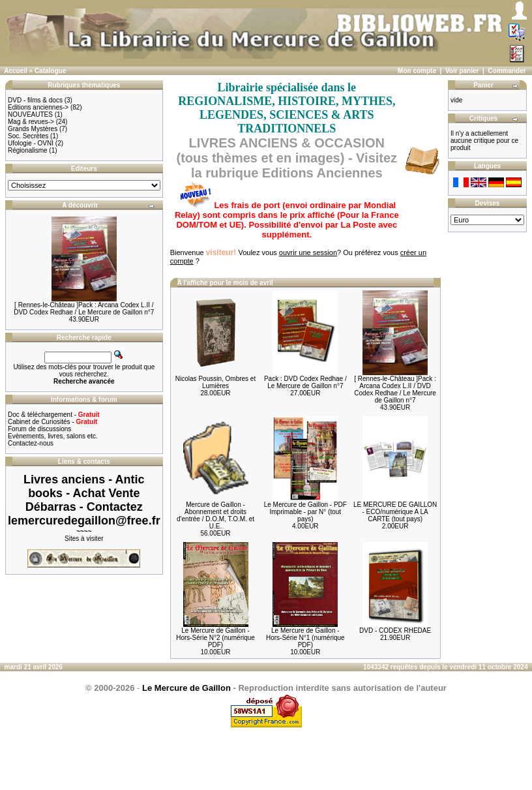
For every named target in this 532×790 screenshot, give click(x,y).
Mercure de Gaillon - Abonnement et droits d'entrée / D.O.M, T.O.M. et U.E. (215, 515)
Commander (507, 71)
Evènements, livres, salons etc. (53, 436)
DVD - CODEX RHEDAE (395, 630)
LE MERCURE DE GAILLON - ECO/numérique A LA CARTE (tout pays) (395, 512)
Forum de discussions (39, 429)
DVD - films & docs (35, 100)
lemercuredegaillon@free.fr (84, 521)
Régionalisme (28, 150)
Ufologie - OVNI (31, 143)
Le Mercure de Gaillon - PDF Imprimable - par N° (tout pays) (305, 512)
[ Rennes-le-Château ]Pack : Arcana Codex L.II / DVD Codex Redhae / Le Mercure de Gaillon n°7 (84, 309)
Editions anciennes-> (38, 107)
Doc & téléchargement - (54, 415)
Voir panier (462, 71)
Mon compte (417, 71)
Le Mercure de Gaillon (186, 688)
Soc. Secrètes (28, 136)
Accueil (16, 71)
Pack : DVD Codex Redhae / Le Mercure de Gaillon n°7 (305, 382)
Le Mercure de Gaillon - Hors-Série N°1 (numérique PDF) (305, 638)
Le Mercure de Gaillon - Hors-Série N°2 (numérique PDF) (215, 638)
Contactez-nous (31, 443)
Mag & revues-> (31, 122)
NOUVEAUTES (30, 114)
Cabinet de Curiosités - (52, 422)
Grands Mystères (33, 129)
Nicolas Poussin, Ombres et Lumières (215, 382)
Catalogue (50, 71)
